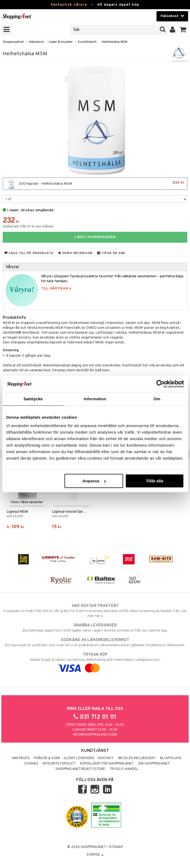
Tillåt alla (155, 481)
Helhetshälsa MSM (114, 42)
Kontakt (106, 758)
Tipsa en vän (111, 253)
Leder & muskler (61, 42)
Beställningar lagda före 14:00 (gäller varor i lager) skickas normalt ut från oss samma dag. (95, 628)
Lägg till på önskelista (29, 253)
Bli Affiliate (171, 758)
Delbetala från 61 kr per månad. (28, 227)
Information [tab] (95, 399)
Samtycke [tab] (33, 399)
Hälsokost (36, 42)
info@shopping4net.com (95, 735)
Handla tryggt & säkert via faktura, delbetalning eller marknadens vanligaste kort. (95, 661)
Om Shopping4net (154, 764)
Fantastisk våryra (69, 5)
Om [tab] (157, 399)
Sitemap (116, 847)
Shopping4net (13, 42)
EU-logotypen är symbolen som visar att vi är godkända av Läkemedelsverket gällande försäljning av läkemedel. (95, 642)
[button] (183, 30)
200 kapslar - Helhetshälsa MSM (95, 184)
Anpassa (94, 481)
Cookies (31, 764)
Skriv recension (75, 253)
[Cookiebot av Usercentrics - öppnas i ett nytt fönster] (160, 384)
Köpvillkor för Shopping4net (107, 764)
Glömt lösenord (79, 758)
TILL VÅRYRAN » (56, 289)
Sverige (95, 855)
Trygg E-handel (124, 769)
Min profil (21, 758)
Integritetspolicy (59, 764)
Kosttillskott (87, 42)
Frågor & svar (47, 758)
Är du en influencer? (137, 758)
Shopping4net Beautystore (80, 769)
